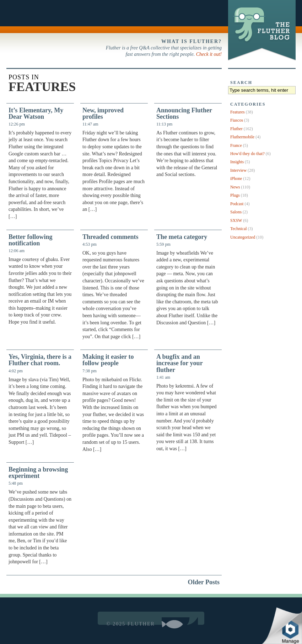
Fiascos (237, 120)
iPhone (236, 179)
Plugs (235, 195)
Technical (239, 229)
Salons (236, 212)
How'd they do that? (247, 154)
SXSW (236, 220)
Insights (237, 162)
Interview (238, 170)
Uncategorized (243, 237)
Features (238, 112)
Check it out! (209, 54)
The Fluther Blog (261, 60)
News (235, 187)
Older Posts (204, 582)
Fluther (236, 129)
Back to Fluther (21, 17)
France (236, 145)
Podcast (237, 204)
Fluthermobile (242, 137)
